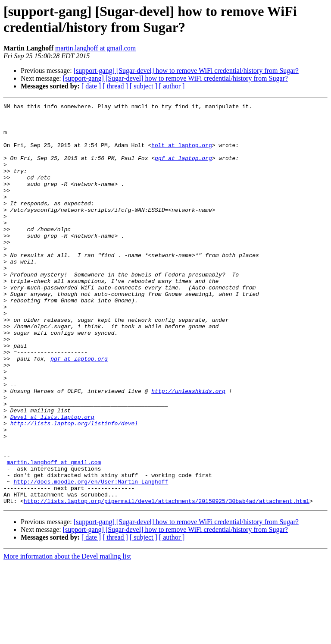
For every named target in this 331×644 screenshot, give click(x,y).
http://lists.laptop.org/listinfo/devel (74, 488)
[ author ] (172, 86)
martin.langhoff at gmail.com (95, 48)
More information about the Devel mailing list (67, 636)
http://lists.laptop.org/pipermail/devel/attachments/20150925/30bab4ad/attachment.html (167, 581)
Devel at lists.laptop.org (52, 480)
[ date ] (91, 86)
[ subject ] (144, 86)
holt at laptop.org (181, 154)
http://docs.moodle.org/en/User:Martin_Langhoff (91, 558)
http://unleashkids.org (188, 449)
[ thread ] (115, 86)
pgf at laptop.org (183, 170)
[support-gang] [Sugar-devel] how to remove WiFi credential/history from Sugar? (186, 71)
